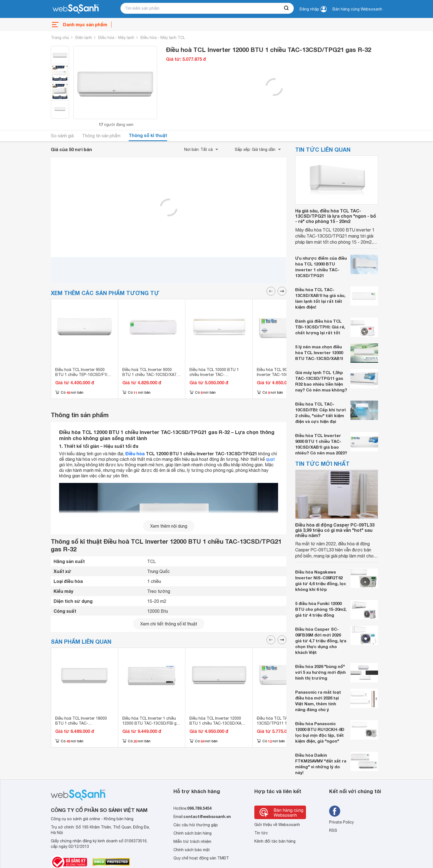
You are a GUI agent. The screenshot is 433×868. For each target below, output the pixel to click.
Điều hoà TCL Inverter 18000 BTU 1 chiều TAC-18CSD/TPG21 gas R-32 (81, 723)
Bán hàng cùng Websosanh (357, 9)
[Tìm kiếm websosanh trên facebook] (335, 811)
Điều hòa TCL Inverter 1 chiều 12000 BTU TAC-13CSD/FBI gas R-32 (152, 723)
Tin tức (261, 833)
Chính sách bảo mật (192, 850)
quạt (270, 459)
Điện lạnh (84, 38)
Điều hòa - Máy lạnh (116, 38)
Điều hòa (135, 453)
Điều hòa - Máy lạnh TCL (163, 38)
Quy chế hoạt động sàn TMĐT (201, 858)
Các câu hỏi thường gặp (196, 825)
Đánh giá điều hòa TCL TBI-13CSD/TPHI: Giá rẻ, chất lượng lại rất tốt (320, 327)
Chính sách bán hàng (192, 833)
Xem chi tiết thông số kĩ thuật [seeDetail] (169, 624)
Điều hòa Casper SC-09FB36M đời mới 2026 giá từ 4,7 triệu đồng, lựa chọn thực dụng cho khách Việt (321, 641)
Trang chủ (60, 38)
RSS (333, 830)
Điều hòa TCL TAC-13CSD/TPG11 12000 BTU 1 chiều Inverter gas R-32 (283, 723)
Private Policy (341, 822)
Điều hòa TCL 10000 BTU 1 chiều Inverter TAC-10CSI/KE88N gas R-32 (214, 375)
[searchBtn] (287, 8)
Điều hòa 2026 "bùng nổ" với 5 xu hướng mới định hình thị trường (320, 672)
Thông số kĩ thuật (148, 135)
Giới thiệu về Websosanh (277, 825)
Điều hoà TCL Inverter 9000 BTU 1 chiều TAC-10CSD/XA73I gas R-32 (151, 375)
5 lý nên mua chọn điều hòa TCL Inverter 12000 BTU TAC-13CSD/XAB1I (319, 353)
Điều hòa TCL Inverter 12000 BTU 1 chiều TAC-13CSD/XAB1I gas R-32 (218, 723)
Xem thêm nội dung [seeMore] (169, 526)
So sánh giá (62, 136)
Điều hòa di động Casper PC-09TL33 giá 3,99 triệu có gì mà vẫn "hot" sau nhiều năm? (335, 530)
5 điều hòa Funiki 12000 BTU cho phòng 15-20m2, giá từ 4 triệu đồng (321, 609)
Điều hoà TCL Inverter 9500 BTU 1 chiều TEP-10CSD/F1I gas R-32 (81, 375)
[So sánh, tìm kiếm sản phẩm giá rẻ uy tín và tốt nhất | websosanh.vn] (76, 9)
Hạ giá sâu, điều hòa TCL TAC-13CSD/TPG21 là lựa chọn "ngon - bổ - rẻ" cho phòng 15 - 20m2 (336, 216)
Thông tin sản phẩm (101, 136)
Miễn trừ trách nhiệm (192, 841)
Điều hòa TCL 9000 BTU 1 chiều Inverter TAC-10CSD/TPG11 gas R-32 (286, 375)
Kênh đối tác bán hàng (275, 841)
